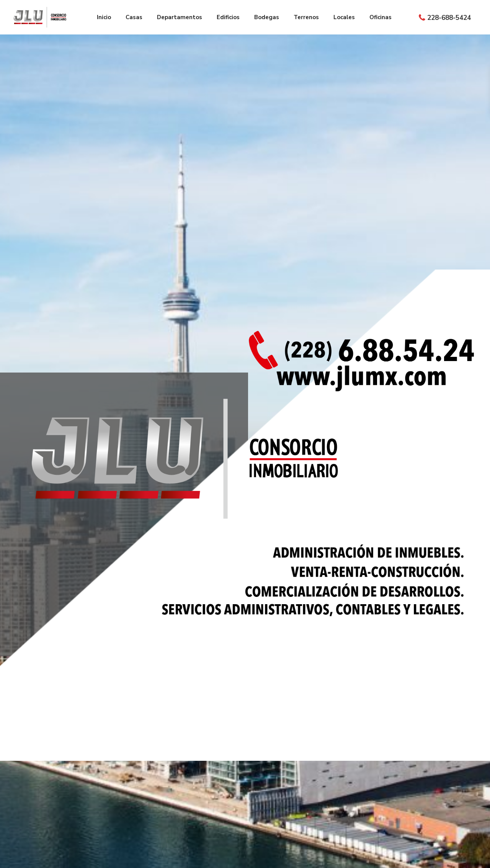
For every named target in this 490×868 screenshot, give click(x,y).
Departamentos (180, 17)
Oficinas (381, 17)
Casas (134, 17)
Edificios (228, 17)
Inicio (104, 17)
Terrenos (306, 17)
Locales (344, 17)
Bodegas (267, 17)
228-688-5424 (449, 18)
